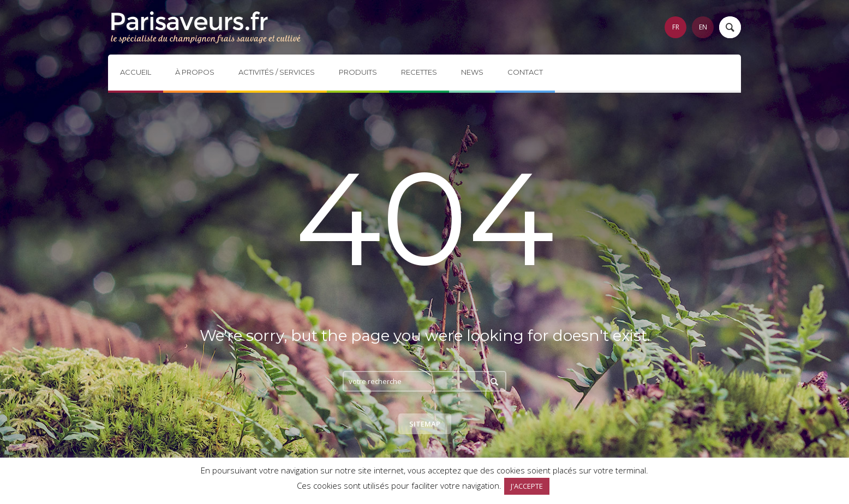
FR (676, 27)
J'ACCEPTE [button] (527, 486)
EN (703, 27)
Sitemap (425, 424)
